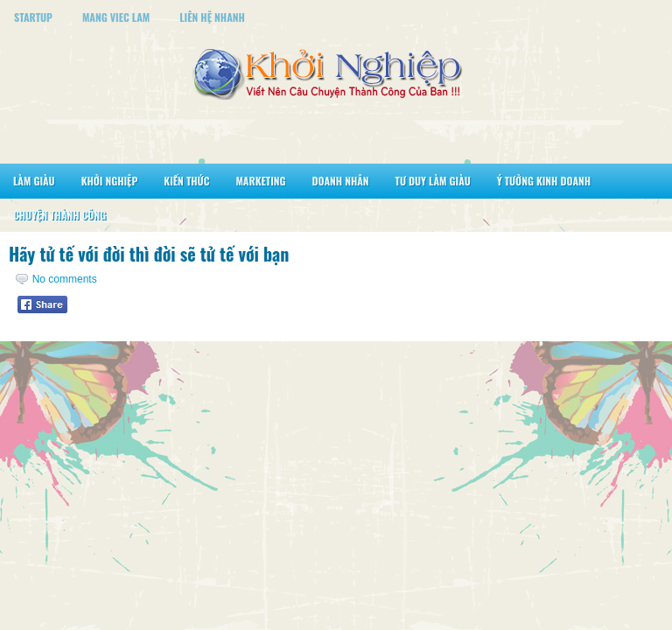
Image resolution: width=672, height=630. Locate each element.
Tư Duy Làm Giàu (433, 181)
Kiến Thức (186, 181)
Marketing (260, 181)
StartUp (33, 17)
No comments (65, 279)
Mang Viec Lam (116, 17)
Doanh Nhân (341, 181)
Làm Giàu (34, 181)
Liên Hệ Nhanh (212, 17)
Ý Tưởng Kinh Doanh (544, 181)
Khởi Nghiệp (110, 181)
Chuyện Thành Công (59, 215)
